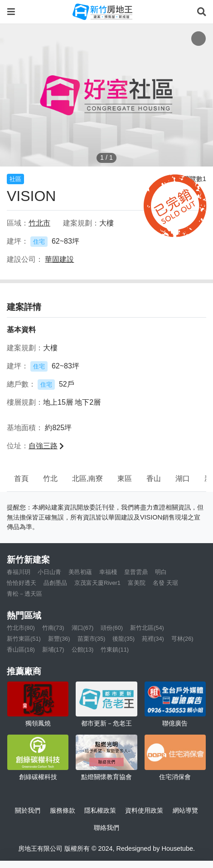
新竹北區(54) (147, 628)
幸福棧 (108, 572)
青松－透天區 (24, 594)
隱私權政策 (100, 810)
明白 (161, 572)
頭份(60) (112, 628)
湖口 (183, 478)
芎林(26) (182, 639)
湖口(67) (83, 628)
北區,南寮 (87, 478)
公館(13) (83, 650)
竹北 (50, 478)
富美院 (137, 583)
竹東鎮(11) (115, 650)
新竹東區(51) (24, 639)
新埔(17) (53, 650)
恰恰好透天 (22, 583)
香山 (154, 478)
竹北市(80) (21, 628)
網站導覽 (185, 810)
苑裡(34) (153, 639)
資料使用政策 (144, 810)
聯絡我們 (106, 828)
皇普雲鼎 (136, 572)
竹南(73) (53, 628)
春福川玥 (19, 572)
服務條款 (63, 810)
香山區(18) (21, 650)
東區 (125, 478)
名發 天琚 (165, 583)
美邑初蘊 (80, 572)
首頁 (21, 478)
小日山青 (49, 572)
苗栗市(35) (92, 639)
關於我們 (28, 810)
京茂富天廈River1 (97, 583)
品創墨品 (55, 583)
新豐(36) (59, 639)
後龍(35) (123, 639)
